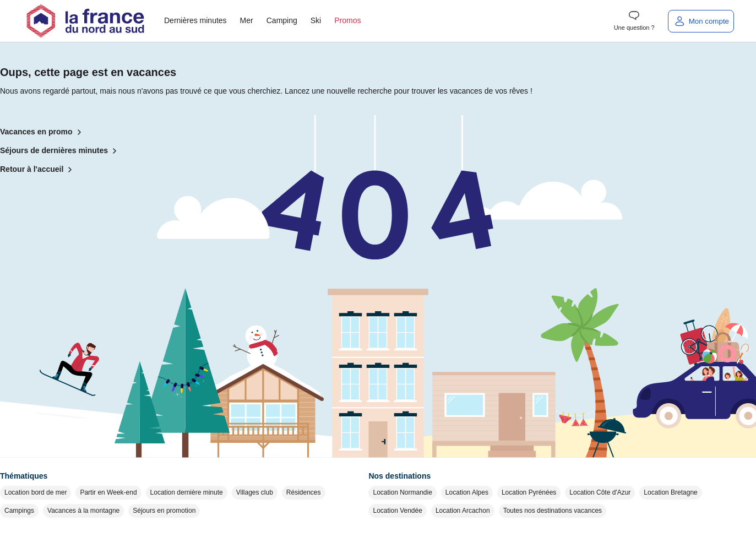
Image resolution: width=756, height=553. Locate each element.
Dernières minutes (195, 20)
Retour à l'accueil (38, 170)
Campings (19, 511)
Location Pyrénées (529, 492)
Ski (316, 20)
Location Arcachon (463, 511)
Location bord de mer (36, 492)
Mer (247, 20)
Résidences (304, 492)
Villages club (255, 492)
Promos (347, 20)
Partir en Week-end (108, 492)
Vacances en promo (43, 132)
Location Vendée (397, 511)
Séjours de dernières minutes (61, 151)
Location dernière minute (187, 492)
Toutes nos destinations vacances (553, 511)
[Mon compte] (701, 21)
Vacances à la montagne (83, 511)
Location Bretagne (670, 492)
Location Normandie (402, 492)
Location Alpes (467, 492)
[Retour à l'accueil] (85, 21)
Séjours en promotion (164, 511)
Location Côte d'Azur (600, 492)
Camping (282, 20)
